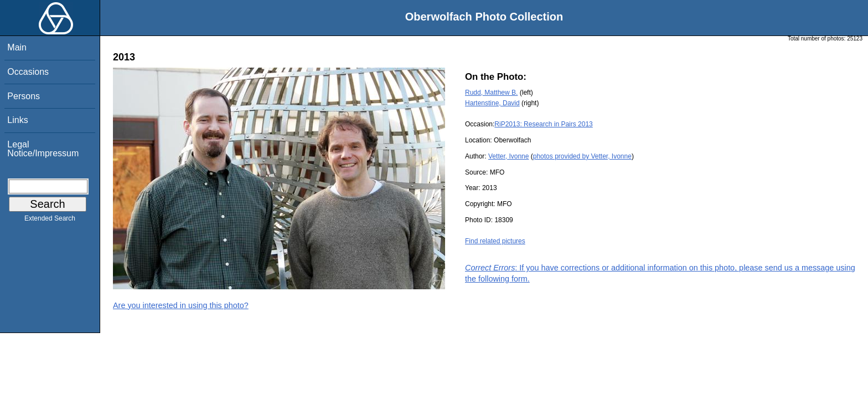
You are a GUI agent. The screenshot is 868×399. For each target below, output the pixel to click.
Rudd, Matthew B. (491, 93)
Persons (24, 96)
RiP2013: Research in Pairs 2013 (543, 124)
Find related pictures (495, 241)
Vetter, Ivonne (508, 156)
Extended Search (50, 221)
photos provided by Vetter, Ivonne (582, 156)
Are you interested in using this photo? (181, 305)
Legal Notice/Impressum (43, 149)
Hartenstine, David (492, 103)
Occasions (28, 72)
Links (17, 120)
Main (17, 47)
